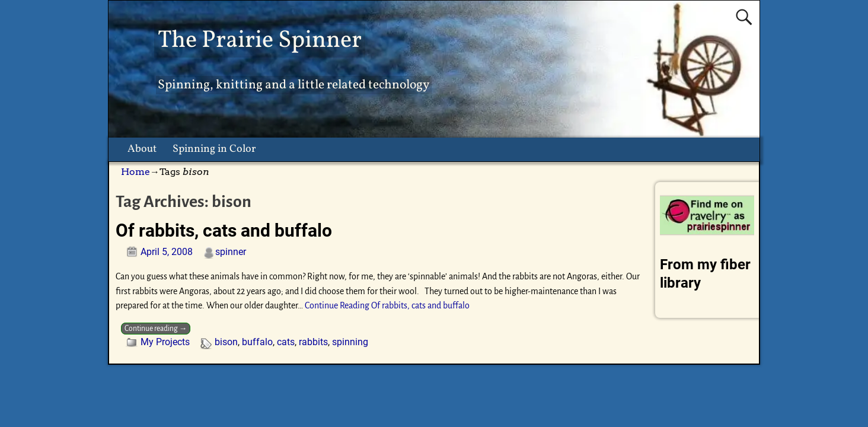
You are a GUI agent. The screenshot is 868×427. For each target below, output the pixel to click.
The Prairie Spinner (260, 41)
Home (135, 172)
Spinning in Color (214, 149)
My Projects (165, 342)
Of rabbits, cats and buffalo (224, 230)
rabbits (313, 342)
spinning (350, 342)
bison (226, 342)
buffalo (257, 342)
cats (286, 342)
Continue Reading (387, 305)
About (142, 149)
